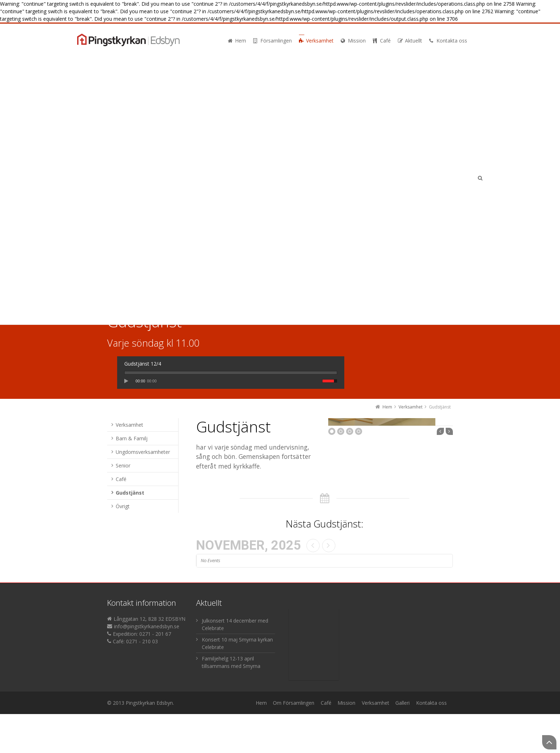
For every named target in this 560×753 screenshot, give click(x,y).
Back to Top (549, 742)
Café (326, 742)
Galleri (402, 742)
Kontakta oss (431, 742)
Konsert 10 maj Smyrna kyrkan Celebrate (237, 682)
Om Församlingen (294, 742)
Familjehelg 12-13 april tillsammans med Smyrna (231, 701)
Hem (261, 742)
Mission (346, 742)
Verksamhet (376, 742)
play (128, 381)
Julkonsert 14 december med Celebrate (235, 663)
